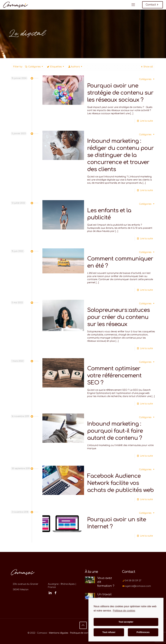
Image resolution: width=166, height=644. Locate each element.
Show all (147, 67)
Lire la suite (146, 121)
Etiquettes (56, 67)
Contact (153, 5)
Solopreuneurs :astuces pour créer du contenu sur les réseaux (118, 317)
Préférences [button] (143, 632)
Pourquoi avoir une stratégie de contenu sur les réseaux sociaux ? (120, 93)
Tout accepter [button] (126, 622)
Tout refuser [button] (109, 632)
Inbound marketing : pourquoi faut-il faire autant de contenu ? (115, 431)
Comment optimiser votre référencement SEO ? (114, 376)
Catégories (34, 67)
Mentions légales (59, 633)
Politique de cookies (124, 611)
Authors (75, 67)
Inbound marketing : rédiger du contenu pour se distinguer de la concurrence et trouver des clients (120, 155)
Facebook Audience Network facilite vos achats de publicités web (120, 483)
